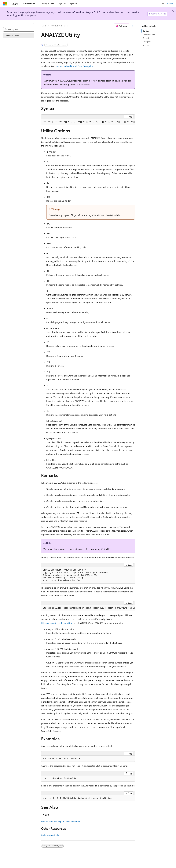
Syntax (146, 31)
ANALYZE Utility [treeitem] (12, 35)
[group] (88, 122)
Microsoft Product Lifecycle (79, 12)
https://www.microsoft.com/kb (56, 623)
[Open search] (163, 4)
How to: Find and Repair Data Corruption (74, 66)
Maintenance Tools (50, 835)
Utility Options (149, 34)
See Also (146, 45)
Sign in (170, 4)
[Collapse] (34, 24)
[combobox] (19, 29)
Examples (147, 42)
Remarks (146, 38)
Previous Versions (58, 26)
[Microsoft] (5, 4)
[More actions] (132, 26)
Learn (44, 26)
